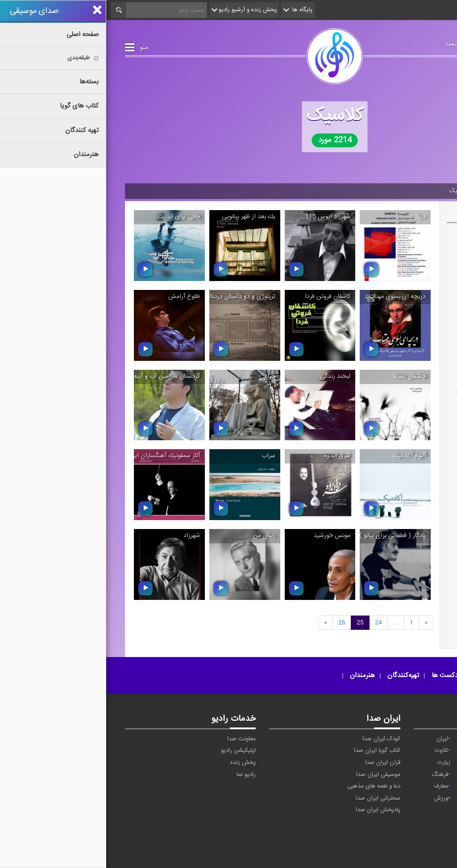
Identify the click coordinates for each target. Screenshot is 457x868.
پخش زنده (137, 763)
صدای (334, 841)
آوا (426, 739)
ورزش (335, 798)
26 (236, 622)
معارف (335, 786)
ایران (336, 739)
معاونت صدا (135, 739)
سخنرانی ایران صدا (272, 798)
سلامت (421, 775)
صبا (382, 775)
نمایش (378, 798)
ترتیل (381, 751)
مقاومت (422, 798)
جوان (379, 763)
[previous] (219, 622)
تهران (423, 763)
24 (272, 622)
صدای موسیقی (389, 42)
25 (254, 622)
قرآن (426, 786)
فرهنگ (334, 775)
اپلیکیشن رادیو (132, 751)
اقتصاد (378, 739)
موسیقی (382, 191)
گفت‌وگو (376, 786)
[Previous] (320, 622)
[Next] (290, 622)
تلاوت (335, 751)
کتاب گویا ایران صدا (271, 751)
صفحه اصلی (417, 191)
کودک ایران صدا (275, 739)
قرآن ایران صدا (276, 763)
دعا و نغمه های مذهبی (268, 786)
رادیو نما (140, 775)
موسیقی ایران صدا (272, 775)
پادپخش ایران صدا (272, 810)
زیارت (338, 763)
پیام (425, 751)
